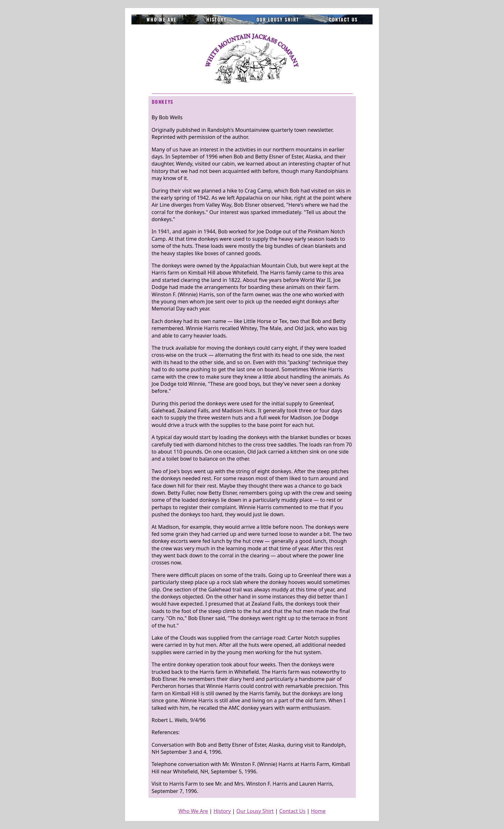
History (216, 19)
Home (318, 811)
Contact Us (343, 19)
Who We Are (162, 19)
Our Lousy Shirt (278, 19)
